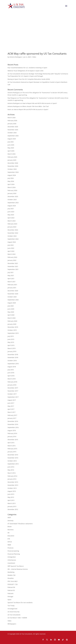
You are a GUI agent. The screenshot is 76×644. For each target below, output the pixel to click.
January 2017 (12, 418)
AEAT (9, 517)
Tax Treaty (11, 606)
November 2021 (13, 266)
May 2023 (11, 215)
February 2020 (12, 321)
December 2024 (13, 163)
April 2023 (11, 218)
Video (34, 57)
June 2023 (11, 212)
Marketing (11, 572)
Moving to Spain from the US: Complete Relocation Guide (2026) (29, 79)
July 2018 (11, 370)
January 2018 (12, 385)
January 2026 (12, 124)
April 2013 (11, 500)
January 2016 (12, 436)
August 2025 (12, 139)
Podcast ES (11, 590)
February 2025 (12, 157)
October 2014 (12, 461)
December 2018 (13, 355)
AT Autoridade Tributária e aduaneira (20, 524)
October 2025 (12, 133)
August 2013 (12, 491)
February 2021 (12, 285)
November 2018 (13, 357)
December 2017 (13, 388)
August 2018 (12, 367)
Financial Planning (14, 554)
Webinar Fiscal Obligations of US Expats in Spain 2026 (25, 71)
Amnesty (10, 521)
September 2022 (13, 239)
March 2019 (12, 348)
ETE (9, 539)
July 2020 (11, 306)
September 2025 (13, 136)
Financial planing (13, 551)
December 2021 (13, 263)
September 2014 (13, 464)
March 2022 (12, 254)
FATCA (10, 542)
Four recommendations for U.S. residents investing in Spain (27, 68)
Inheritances (12, 560)
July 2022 (11, 245)
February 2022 (12, 257)
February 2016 (12, 433)
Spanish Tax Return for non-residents (20, 603)
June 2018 (11, 373)
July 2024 (11, 178)
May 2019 (11, 342)
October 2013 (12, 488)
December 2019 (13, 327)
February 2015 (12, 449)
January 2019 (12, 351)
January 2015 (12, 452)
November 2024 (13, 166)
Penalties (11, 578)
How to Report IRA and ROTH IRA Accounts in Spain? (40, 103)
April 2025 (11, 151)
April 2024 (11, 184)
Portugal (10, 596)
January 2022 (12, 260)
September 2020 (13, 300)
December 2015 (13, 440)
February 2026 (12, 121)
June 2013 (11, 494)
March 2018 (12, 379)
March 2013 (12, 503)
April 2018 (11, 376)
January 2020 (12, 324)
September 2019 (13, 333)
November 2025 (13, 130)
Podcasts (11, 593)
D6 (9, 533)
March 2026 (12, 118)
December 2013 (13, 482)
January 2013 (12, 506)
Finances (11, 548)
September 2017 (13, 397)
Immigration (12, 557)
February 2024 (12, 190)
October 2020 (12, 297)
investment (11, 563)
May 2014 (11, 470)
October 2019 (12, 330)
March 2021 (12, 282)
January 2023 (12, 227)
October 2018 (12, 361)
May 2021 (11, 275)
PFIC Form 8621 (13, 581)
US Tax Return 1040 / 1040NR (17, 618)
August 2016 (12, 430)
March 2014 (12, 473)
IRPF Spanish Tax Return (16, 566)
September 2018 (13, 364)
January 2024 (12, 193)
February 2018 (12, 382)
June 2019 (11, 339)
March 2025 (12, 154)
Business (11, 530)
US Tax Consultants (14, 615)
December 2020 (13, 291)
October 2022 (12, 236)
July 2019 (11, 336)
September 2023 (13, 203)
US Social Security (14, 612)
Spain (9, 600)
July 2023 (11, 209)
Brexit (10, 527)
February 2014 (12, 476)
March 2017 (12, 412)
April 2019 (11, 345)
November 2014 (13, 458)
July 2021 (11, 272)
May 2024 (11, 181)
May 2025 (11, 148)
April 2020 (11, 315)
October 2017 (12, 394)
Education (11, 536)
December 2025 (13, 127)
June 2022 (11, 248)
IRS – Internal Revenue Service (18, 569)
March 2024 (12, 187)
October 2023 (12, 200)
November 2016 (13, 424)
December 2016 (13, 421)
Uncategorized (12, 609)
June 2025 (11, 145)
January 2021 (12, 288)
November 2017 (13, 391)
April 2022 (11, 251)
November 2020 (13, 294)
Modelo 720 (11, 575)
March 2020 (12, 318)
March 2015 (12, 446)
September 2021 (13, 269)
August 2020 (12, 303)
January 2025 (12, 160)
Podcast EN (11, 587)
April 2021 (11, 279)
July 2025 (11, 142)
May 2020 (11, 312)
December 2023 (13, 196)
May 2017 (11, 406)
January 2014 (12, 479)
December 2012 (13, 509)
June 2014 (11, 467)
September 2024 (13, 172)
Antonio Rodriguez (16, 57)
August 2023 (12, 206)
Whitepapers (12, 624)
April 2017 (11, 409)
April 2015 (11, 443)
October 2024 (12, 169)
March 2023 (12, 221)
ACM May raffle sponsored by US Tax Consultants (37, 54)
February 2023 (12, 224)
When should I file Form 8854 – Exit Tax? (36, 106)
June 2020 (11, 309)
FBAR (9, 545)
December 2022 (13, 230)
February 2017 (12, 415)
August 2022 (12, 242)
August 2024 (12, 175)
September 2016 (13, 427)
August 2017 (12, 400)
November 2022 (13, 233)
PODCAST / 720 (13, 584)
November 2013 (13, 485)
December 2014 (13, 455)
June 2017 (11, 403)
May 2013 (11, 497)
